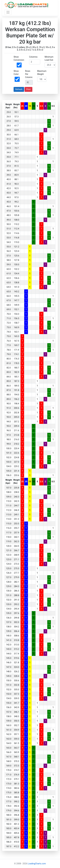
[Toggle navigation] (8, 12)
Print (28, 89)
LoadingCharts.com (37, 864)
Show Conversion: (19, 58)
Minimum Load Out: (49, 58)
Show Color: (16, 73)
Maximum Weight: (42, 73)
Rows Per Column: (29, 74)
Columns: (33, 57)
